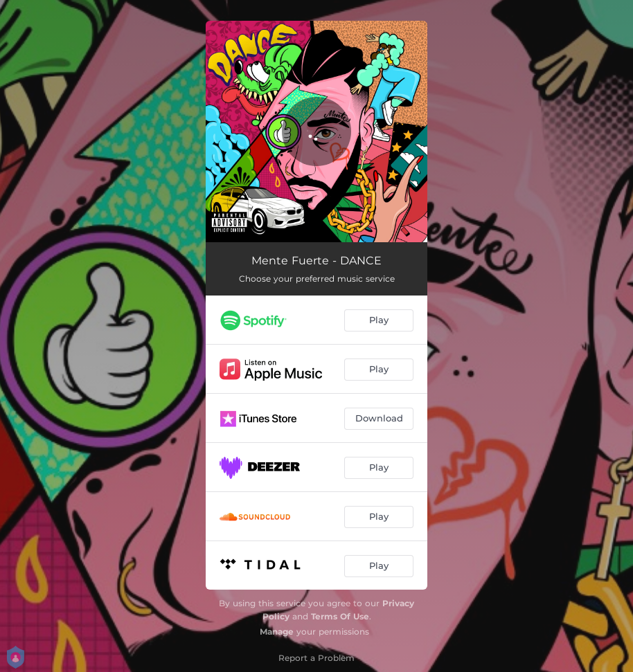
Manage (277, 632)
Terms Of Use (340, 616)
